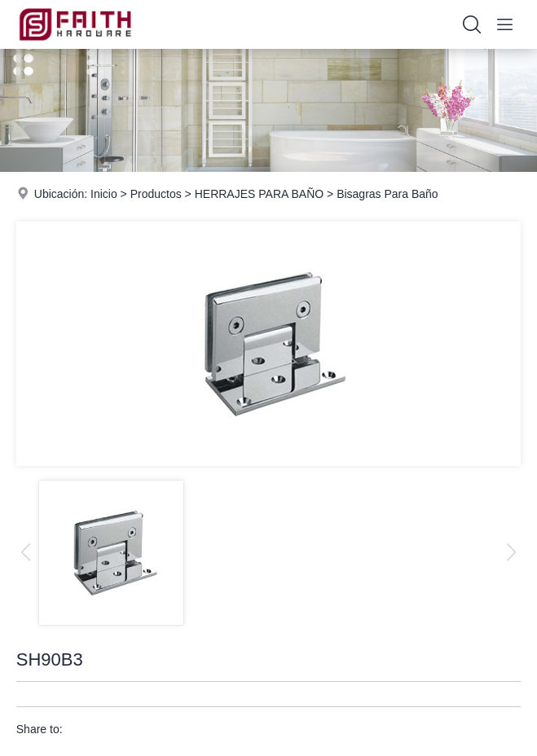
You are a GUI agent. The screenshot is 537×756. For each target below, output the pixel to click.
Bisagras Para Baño (387, 194)
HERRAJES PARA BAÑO (259, 194)
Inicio (104, 194)
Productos (156, 194)
